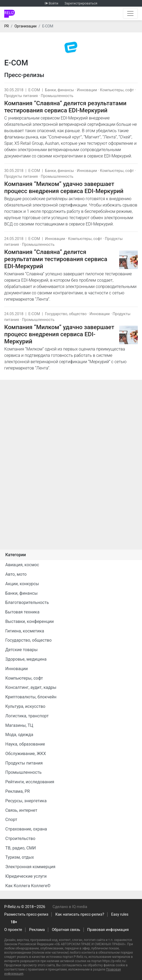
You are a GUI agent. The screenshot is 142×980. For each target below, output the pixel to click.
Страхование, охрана (26, 829)
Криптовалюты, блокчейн (31, 697)
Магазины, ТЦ (19, 725)
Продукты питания (21, 96)
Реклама (37, 930)
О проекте (13, 930)
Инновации (87, 90)
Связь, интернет (21, 810)
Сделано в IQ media (70, 907)
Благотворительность (27, 602)
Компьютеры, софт (117, 90)
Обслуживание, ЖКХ (26, 754)
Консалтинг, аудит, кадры (31, 687)
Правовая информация (108, 930)
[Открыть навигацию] (130, 13)
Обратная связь (66, 930)
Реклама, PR (18, 791)
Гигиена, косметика (25, 631)
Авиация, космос (22, 565)
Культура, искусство (25, 706)
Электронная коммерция (30, 867)
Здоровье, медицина (26, 659)
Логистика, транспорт (27, 716)
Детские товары (21, 650)
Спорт (11, 820)
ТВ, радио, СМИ (21, 848)
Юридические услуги (26, 876)
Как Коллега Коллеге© (28, 886)
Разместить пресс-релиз (26, 914)
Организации (25, 26)
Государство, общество (66, 314)
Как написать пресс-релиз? (80, 914)
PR (6, 26)
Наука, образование (25, 744)
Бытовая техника (22, 612)
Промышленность (57, 96)
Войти (54, 3)
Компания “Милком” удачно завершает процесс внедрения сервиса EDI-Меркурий (64, 187)
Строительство (20, 839)
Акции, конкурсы (22, 584)
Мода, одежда (19, 735)
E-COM (34, 90)
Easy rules (120, 914)
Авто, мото (16, 574)
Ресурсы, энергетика (26, 801)
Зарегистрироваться (81, 3)
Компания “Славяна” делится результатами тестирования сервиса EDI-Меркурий (65, 107)
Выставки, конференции (30, 621)
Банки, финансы (60, 90)
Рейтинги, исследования (30, 782)
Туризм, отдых (20, 857)
